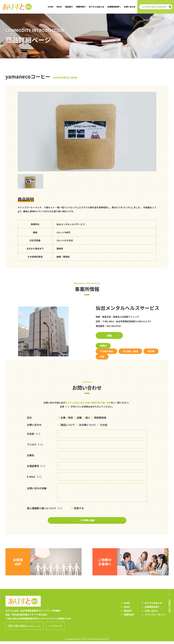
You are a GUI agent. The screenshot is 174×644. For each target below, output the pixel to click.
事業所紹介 (81, 7)
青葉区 (103, 346)
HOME (51, 7)
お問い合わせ (130, 7)
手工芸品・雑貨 (130, 351)
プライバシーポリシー (156, 617)
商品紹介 (69, 7)
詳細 (109, 335)
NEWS (59, 7)
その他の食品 (106, 351)
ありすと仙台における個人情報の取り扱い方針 (88, 403)
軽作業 (151, 351)
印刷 (102, 357)
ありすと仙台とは (97, 7)
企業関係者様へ (114, 7)
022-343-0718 (114, 326)
